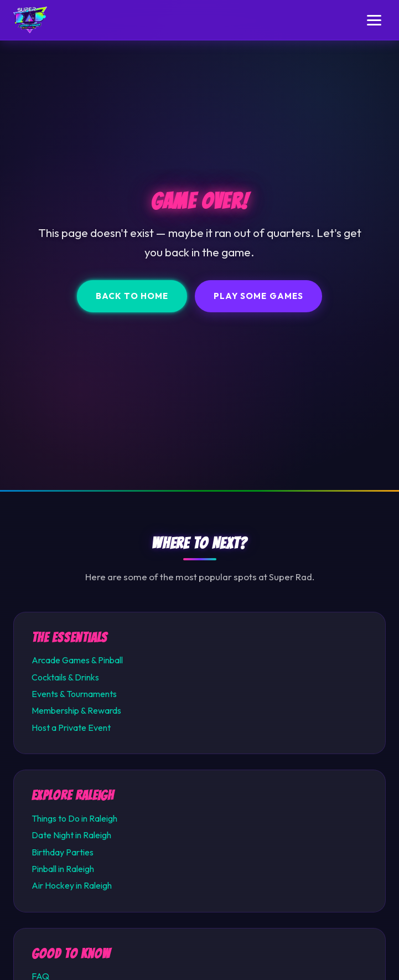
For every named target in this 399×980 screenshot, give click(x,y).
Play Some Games (258, 296)
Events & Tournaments (74, 694)
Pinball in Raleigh (63, 869)
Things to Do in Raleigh (74, 818)
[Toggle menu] (374, 20)
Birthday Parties (63, 852)
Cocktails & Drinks (65, 677)
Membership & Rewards (76, 710)
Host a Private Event (71, 728)
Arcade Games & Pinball (77, 660)
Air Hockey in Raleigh (72, 885)
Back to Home (132, 296)
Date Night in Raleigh (71, 835)
